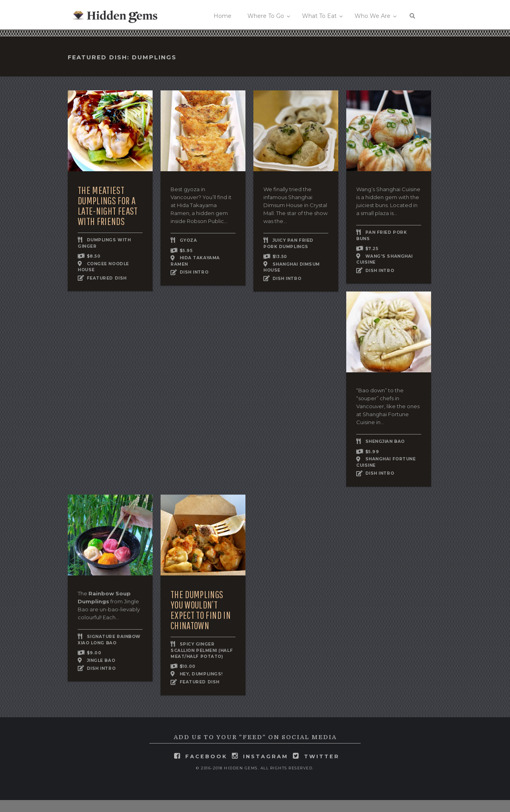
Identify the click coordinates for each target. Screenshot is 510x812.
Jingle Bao (101, 660)
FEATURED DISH (107, 278)
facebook (206, 756)
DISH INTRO (194, 273)
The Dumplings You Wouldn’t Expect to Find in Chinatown (201, 610)
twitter (322, 756)
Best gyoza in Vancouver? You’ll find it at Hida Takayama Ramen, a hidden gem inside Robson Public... (201, 205)
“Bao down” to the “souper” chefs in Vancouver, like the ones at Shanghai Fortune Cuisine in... (388, 406)
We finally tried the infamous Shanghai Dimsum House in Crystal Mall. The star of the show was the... (295, 205)
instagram (266, 756)
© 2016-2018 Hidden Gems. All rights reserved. (255, 768)
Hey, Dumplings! (201, 674)
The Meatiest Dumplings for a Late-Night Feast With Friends (108, 206)
